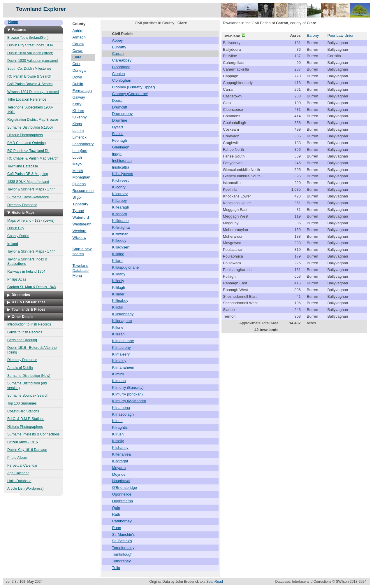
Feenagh (119, 140)
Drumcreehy (122, 114)
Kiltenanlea (121, 454)
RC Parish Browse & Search (29, 76)
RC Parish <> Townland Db (28, 151)
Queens (79, 184)
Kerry (77, 104)
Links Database (19, 481)
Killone (118, 327)
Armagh (79, 37)
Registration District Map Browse (33, 120)
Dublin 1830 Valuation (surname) (33, 61)
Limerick (79, 137)
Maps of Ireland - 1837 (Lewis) (31, 220)
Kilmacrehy (121, 348)
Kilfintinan (120, 234)
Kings (77, 124)
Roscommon (83, 191)
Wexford (79, 231)
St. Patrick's (122, 541)
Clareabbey (122, 60)
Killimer (118, 294)
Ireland (13, 244)
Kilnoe (117, 421)
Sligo (76, 197)
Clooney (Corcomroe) (130, 94)
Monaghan (81, 177)
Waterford (81, 217)
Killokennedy (123, 314)
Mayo (77, 164)
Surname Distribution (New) (29, 376)
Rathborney (122, 521)
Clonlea (118, 74)
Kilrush (118, 434)
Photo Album (17, 458)
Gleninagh (120, 147)
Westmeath (82, 224)
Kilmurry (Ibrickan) (127, 394)
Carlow (78, 44)
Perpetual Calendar (22, 466)
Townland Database (23, 166)
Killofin (117, 307)
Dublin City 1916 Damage (27, 450)
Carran (118, 54)
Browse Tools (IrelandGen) (28, 38)
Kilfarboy (119, 201)
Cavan (78, 51)
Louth (77, 157)
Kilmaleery (121, 354)
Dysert (117, 127)
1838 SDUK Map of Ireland (28, 182)
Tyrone (78, 211)
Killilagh (118, 287)
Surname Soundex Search (28, 395)
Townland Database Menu (80, 271)
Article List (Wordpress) (25, 489)
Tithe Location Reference (27, 99)
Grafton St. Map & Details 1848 (31, 287)
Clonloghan (122, 80)
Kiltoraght (120, 461)
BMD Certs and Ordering (27, 143)
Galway (79, 97)
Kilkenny (79, 117)
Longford (80, 151)
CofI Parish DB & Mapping (28, 174)
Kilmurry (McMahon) (129, 401)
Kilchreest (120, 180)
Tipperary (80, 204)
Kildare (78, 111)
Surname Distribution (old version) (27, 386)
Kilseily (118, 441)
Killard (117, 261)
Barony (313, 35)
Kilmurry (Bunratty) (128, 387)
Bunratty (119, 47)
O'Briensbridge (124, 488)
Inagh (117, 154)
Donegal (79, 70)
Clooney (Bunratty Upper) (133, 87)
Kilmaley (119, 361)
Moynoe (119, 474)
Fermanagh (82, 91)
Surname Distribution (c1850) (30, 127)
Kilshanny (120, 448)
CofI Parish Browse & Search (30, 84)
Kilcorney (120, 194)
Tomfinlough (122, 554)
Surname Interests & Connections (33, 434)
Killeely (118, 281)
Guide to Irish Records (25, 332)
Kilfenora (119, 214)
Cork (76, 64)
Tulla (116, 568)
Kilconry (119, 187)
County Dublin (18, 236)
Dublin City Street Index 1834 (30, 45)
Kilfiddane (120, 221)
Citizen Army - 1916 (23, 442)
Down (77, 77)
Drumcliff (119, 107)
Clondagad (121, 67)
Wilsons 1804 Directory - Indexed (33, 92)
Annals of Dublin (20, 368)
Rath (116, 514)
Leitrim (78, 131)
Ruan (116, 528)
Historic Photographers (25, 135)
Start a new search (82, 251)
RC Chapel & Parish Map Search (33, 158)
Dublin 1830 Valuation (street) (30, 53)
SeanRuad (215, 582)
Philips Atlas (17, 279)
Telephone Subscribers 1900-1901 (30, 110)
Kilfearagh (120, 207)
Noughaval (121, 481)
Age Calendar (18, 473)
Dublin (78, 84)
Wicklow (79, 238)
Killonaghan (122, 321)
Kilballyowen (122, 174)
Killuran (118, 334)
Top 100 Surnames (22, 403)
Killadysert (121, 247)
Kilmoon (119, 381)
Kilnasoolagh (123, 414)
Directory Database (22, 205)
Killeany (119, 274)
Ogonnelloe (122, 494)
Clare (77, 57)
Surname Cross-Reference (28, 197)
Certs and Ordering (22, 340)
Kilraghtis (120, 427)
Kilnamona (121, 408)
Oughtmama (122, 501)
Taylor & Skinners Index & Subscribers (27, 262)
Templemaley (123, 548)
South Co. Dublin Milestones (29, 69)
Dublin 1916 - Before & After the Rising (32, 350)
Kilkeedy (119, 240)
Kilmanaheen (123, 367)
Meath (78, 171)
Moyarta (119, 468)
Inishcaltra (120, 167)
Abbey (117, 40)
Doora (117, 100)
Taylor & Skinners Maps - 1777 (31, 189)
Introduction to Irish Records (29, 324)
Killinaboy (120, 301)
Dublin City (16, 228)
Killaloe (118, 254)
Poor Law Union (341, 35)
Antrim (78, 30)
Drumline (119, 120)
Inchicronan (122, 161)
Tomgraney (121, 561)
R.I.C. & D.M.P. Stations (26, 419)
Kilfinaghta (121, 227)
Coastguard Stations (23, 411)
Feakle (118, 134)
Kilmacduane (123, 341)
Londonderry (83, 144)
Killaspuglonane (125, 267)
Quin (116, 508)
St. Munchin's (123, 534)
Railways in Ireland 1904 (26, 272)
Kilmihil (118, 374)
